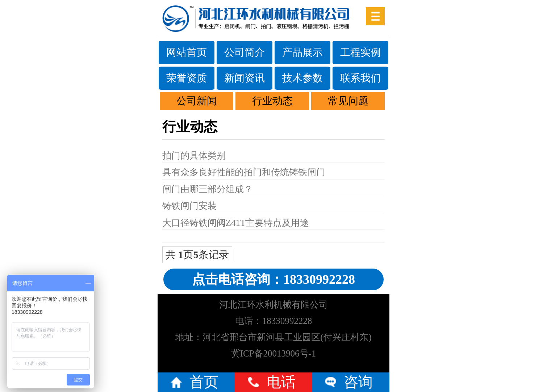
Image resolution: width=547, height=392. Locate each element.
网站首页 (187, 52)
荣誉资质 (187, 78)
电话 (281, 382)
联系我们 (360, 78)
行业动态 (272, 101)
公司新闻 (197, 101)
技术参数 (302, 78)
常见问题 (348, 101)
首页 (204, 382)
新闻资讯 (245, 78)
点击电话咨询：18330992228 (273, 279)
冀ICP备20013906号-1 (274, 353)
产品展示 (302, 52)
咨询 (358, 382)
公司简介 (245, 52)
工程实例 (360, 52)
